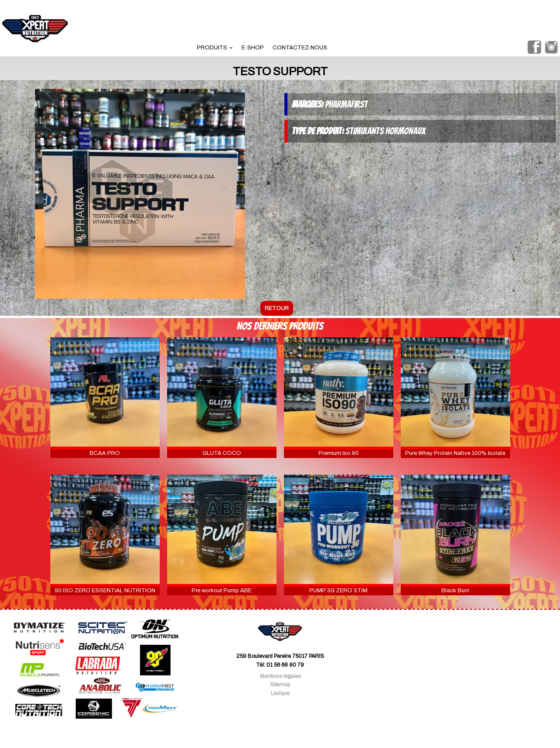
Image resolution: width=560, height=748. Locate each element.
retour (277, 308)
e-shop (253, 48)
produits (215, 48)
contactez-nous (300, 48)
